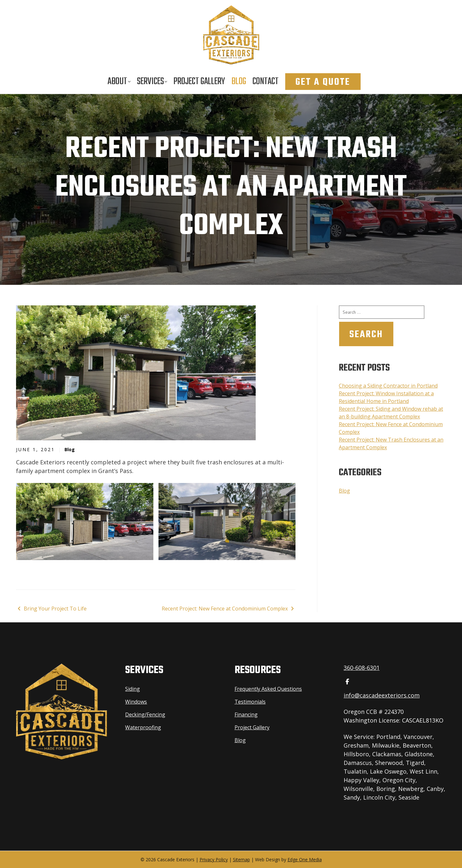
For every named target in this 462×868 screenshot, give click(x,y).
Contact (265, 82)
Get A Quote (323, 82)
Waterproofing (143, 727)
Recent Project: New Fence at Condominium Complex (229, 609)
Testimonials (250, 702)
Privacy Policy (214, 859)
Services (150, 82)
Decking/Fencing (145, 715)
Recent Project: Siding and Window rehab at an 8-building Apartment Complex (391, 413)
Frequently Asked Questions (268, 689)
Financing (246, 715)
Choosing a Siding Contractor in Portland (388, 386)
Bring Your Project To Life (51, 609)
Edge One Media (305, 859)
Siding (133, 689)
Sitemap (241, 859)
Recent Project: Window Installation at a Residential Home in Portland (386, 397)
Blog (239, 82)
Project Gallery (199, 82)
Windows (136, 702)
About (117, 82)
